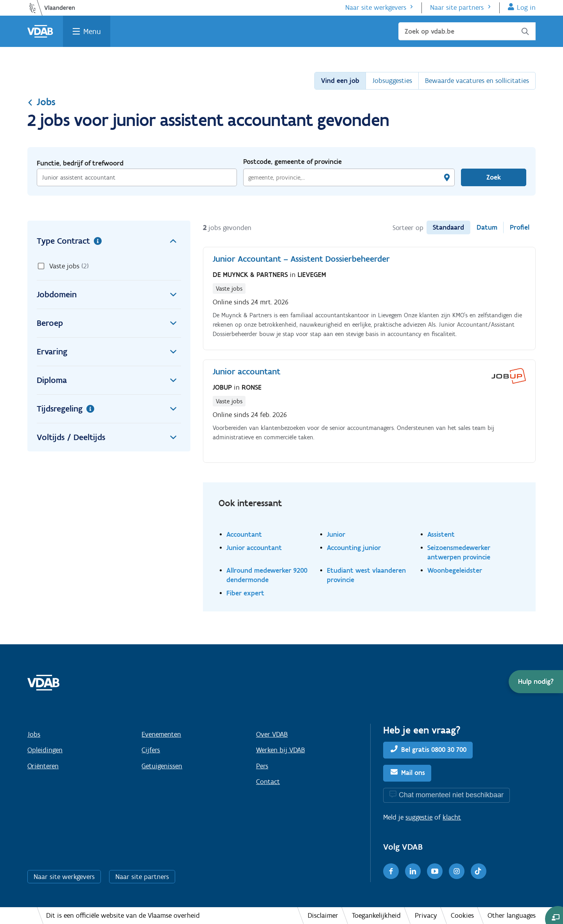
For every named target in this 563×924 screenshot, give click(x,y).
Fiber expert (245, 593)
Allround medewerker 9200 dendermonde (267, 575)
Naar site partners (457, 7)
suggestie (419, 817)
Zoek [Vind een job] (494, 177)
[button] (536, 682)
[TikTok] (479, 871)
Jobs (41, 102)
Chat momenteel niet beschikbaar (451, 795)
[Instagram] (457, 871)
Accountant (244, 534)
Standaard (448, 227)
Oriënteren (43, 766)
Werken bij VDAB (281, 750)
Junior (336, 534)
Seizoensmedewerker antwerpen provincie (459, 552)
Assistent (441, 534)
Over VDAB (272, 734)
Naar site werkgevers (376, 7)
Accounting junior (354, 547)
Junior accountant (254, 547)
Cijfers (151, 750)
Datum (487, 227)
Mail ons (413, 773)
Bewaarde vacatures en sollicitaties (477, 81)
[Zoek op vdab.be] (467, 31)
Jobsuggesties (392, 81)
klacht (452, 817)
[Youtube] (435, 871)
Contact (268, 782)
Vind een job (340, 81)
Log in (526, 7)
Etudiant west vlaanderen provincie (366, 575)
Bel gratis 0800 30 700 (434, 750)
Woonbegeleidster (455, 570)
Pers (262, 766)
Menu (92, 31)
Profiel (520, 227)
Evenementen (161, 734)
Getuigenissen (162, 766)
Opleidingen (45, 750)
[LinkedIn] (413, 871)
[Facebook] (391, 871)
